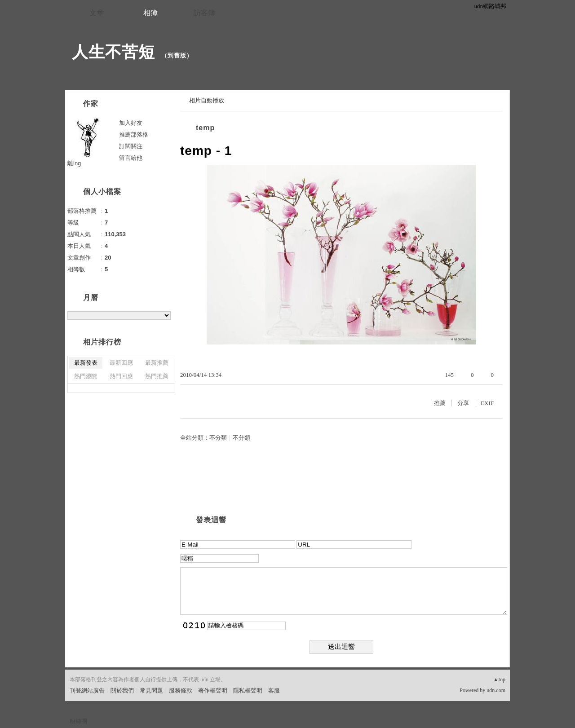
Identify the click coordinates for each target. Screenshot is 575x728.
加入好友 (131, 123)
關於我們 (122, 690)
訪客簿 (204, 13)
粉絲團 (78, 721)
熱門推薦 (157, 376)
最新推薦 (157, 363)
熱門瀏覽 (86, 376)
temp (205, 128)
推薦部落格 (134, 135)
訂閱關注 (131, 146)
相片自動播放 (207, 100)
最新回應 (121, 363)
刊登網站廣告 (87, 690)
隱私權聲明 (248, 690)
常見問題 (151, 690)
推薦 (440, 403)
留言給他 (131, 158)
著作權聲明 (213, 690)
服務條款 (181, 690)
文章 (97, 13)
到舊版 (177, 55)
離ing (74, 163)
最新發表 (86, 363)
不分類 (218, 438)
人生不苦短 (113, 52)
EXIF (487, 403)
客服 (274, 690)
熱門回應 (121, 376)
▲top (499, 679)
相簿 (150, 13)
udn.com (496, 690)
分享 (463, 403)
